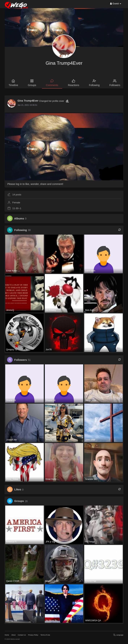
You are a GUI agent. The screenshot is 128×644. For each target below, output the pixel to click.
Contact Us (22, 635)
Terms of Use (45, 635)
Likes (18, 490)
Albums (19, 218)
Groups (19, 501)
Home (7, 635)
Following (21, 230)
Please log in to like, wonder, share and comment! (35, 184)
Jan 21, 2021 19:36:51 (27, 105)
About (13, 635)
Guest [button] (116, 4)
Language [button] (118, 635)
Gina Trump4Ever (64, 63)
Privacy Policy (33, 635)
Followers (21, 360)
